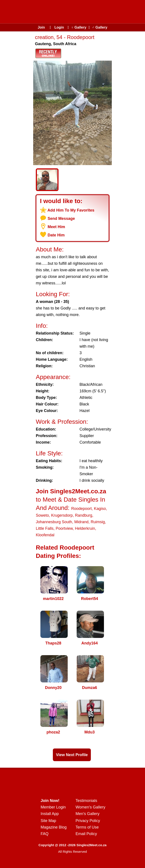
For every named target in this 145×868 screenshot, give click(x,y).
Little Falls (45, 528)
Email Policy (86, 834)
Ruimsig (98, 522)
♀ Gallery (79, 27)
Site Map (48, 821)
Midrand (81, 522)
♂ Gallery (100, 27)
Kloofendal (45, 535)
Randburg (84, 515)
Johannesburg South (54, 522)
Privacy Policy (88, 821)
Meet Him (56, 227)
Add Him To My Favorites (71, 210)
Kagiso (100, 509)
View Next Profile (72, 755)
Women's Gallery (90, 807)
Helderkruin (85, 528)
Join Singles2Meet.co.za (71, 491)
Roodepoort (81, 509)
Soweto (42, 515)
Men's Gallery (87, 814)
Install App (50, 814)
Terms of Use (87, 827)
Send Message (61, 219)
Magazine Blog (54, 827)
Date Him (56, 235)
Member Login (53, 807)
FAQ (45, 834)
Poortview (64, 528)
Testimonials (86, 801)
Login (59, 27)
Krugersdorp (62, 515)
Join (41, 27)
